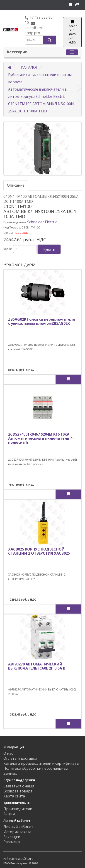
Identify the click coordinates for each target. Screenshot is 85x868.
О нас (8, 753)
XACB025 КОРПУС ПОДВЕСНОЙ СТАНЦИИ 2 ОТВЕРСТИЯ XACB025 (39, 551)
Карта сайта (14, 796)
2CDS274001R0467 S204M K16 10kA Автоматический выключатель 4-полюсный (41, 438)
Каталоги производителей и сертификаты (41, 763)
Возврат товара (18, 791)
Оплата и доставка (20, 758)
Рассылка (12, 842)
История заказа (17, 832)
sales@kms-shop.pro (35, 30)
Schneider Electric (42, 222)
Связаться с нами (19, 786)
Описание (16, 185)
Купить (49, 249)
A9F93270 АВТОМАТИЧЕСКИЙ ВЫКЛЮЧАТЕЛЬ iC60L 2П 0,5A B (37, 666)
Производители (18, 809)
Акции (9, 814)
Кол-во (8, 249)
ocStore (27, 858)
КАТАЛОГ (29, 67)
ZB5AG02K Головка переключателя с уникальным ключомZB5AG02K (42, 321)
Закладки (12, 837)
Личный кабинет (18, 827)
